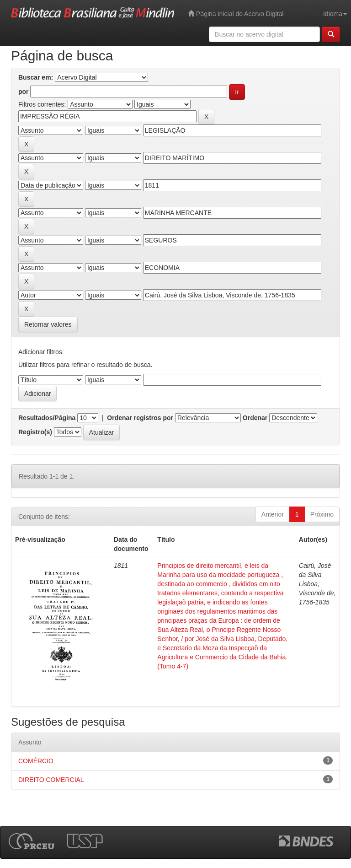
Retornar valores (48, 324)
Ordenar (255, 418)
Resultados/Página (47, 418)
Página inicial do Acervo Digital (236, 13)
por (24, 92)
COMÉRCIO (36, 761)
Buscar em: (36, 77)
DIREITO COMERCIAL (51, 780)
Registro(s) (35, 432)
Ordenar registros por (140, 418)
